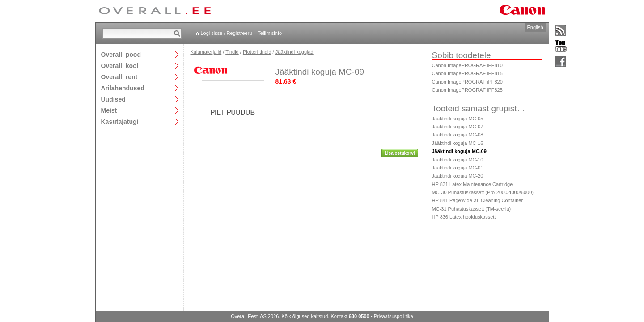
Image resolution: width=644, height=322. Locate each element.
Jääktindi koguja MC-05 (458, 119)
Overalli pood (121, 54)
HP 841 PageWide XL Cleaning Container (478, 200)
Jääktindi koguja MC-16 (458, 143)
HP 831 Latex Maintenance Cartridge (472, 184)
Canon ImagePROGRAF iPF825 (467, 90)
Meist (109, 110)
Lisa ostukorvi (400, 153)
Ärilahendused (123, 88)
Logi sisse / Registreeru (227, 33)
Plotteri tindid (257, 52)
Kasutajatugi (120, 121)
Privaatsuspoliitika (394, 316)
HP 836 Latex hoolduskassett (464, 217)
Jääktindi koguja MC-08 (458, 135)
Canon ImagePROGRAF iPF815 (467, 73)
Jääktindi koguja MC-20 (458, 176)
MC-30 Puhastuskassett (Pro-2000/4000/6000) (483, 192)
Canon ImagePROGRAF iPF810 (467, 65)
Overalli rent (119, 77)
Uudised (113, 99)
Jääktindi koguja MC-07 (458, 127)
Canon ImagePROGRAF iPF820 (467, 82)
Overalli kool (120, 66)
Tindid (232, 52)
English (535, 27)
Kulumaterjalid (206, 52)
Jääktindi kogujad (294, 52)
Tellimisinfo (270, 33)
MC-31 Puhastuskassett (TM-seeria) (472, 209)
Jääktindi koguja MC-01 (458, 168)
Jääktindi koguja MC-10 (458, 160)
